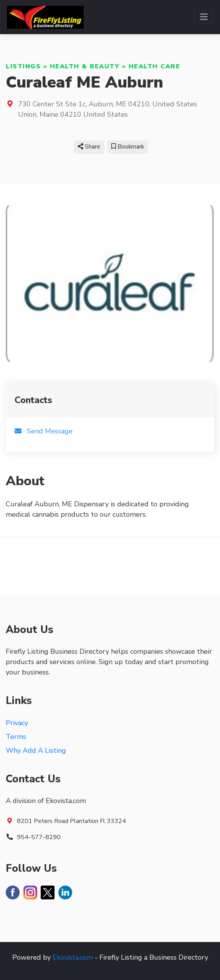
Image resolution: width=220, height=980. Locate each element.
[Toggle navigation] (204, 17)
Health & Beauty (85, 66)
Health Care (155, 66)
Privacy (17, 723)
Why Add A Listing (36, 750)
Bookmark (128, 147)
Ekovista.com (73, 957)
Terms (16, 737)
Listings (23, 66)
